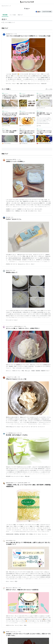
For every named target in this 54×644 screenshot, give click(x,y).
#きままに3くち (21, 264)
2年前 (14, 270)
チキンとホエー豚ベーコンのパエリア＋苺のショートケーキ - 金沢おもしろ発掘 (44, 132)
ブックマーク (5, 93)
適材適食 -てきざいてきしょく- (12, 632)
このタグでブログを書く (47, 12)
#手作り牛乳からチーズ (11, 427)
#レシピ (17, 625)
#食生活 (25, 84)
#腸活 (18, 84)
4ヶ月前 (15, 34)
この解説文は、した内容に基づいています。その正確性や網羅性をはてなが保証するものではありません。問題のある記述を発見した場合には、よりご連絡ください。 (8, 23)
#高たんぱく (28, 371)
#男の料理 (8, 476)
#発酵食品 (18, 211)
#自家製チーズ (20, 209)
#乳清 (16, 581)
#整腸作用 (43, 371)
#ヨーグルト (9, 84)
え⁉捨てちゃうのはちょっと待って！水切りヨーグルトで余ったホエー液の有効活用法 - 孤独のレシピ (10, 97)
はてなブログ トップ (6, 6)
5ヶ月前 (19, 160)
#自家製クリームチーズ (11, 209)
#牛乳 (27, 534)
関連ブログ (20, 15)
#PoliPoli (8, 264)
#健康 (21, 84)
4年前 (20, 588)
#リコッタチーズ (10, 320)
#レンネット (45, 534)
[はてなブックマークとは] (10, 89)
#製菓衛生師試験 (10, 534)
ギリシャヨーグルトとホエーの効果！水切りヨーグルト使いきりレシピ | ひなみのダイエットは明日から (10, 115)
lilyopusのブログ (9, 270)
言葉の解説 (5, 15)
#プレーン (28, 264)
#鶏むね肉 (27, 476)
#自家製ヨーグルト (10, 211)
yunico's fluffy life (9, 541)
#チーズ (35, 534)
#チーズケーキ (14, 264)
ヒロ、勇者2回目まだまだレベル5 (12, 433)
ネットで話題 (13, 15)
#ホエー (14, 84)
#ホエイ (12, 581)
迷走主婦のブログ (9, 34)
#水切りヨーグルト (17, 371)
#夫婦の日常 (44, 84)
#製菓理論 (17, 534)
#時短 (23, 371)
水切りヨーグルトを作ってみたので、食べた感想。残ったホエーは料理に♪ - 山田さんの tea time (27, 132)
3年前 (29, 483)
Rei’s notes (8, 217)
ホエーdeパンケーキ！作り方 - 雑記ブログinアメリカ (27, 114)
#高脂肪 (33, 371)
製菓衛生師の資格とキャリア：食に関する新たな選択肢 (17, 483)
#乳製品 (31, 534)
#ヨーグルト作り (38, 209)
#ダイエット (9, 371)
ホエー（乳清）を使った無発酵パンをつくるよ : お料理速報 (10, 131)
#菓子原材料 (22, 534)
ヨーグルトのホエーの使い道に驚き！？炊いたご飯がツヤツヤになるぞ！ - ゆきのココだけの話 (44, 97)
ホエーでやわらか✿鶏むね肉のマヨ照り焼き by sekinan (27, 96)
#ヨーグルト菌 (24, 211)
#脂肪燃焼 (38, 371)
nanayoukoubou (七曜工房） (11, 160)
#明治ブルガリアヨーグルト (34, 84)
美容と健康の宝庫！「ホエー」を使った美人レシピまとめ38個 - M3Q (44, 114)
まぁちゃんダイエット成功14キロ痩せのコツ (14, 326)
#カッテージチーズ (26, 427)
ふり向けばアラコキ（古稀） (11, 377)
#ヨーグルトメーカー (29, 209)
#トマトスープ (41, 427)
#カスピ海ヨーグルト (33, 211)
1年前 (12, 217)
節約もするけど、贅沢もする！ (12, 588)
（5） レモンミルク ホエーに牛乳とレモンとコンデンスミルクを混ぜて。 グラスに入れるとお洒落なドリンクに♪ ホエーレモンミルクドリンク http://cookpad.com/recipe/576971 (44, 121)
